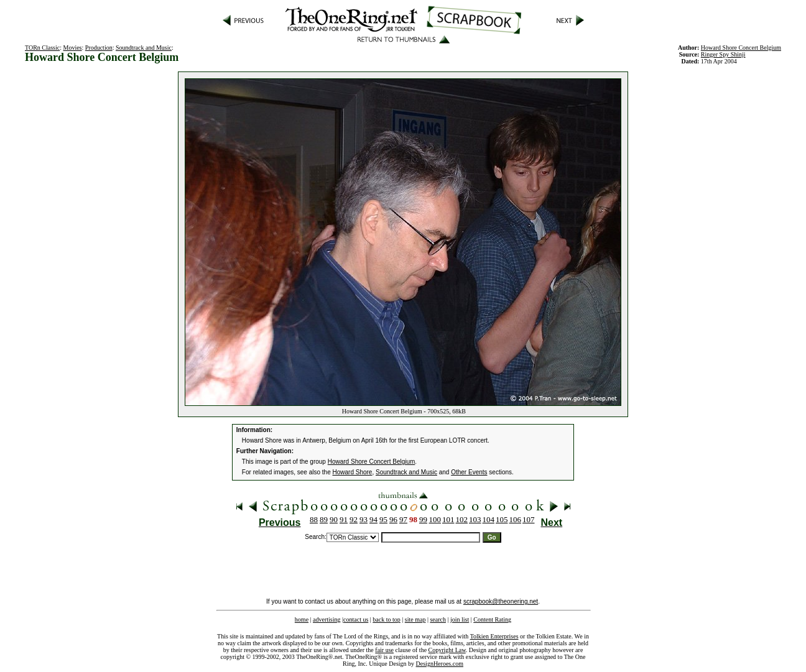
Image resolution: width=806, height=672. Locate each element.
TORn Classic (42, 48)
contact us (356, 619)
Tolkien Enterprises (494, 636)
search (438, 619)
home (302, 619)
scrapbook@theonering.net (501, 601)
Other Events (469, 472)
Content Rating (492, 619)
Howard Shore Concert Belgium (372, 462)
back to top (386, 619)
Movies (73, 48)
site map (415, 619)
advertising (327, 619)
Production (99, 48)
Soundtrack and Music (144, 48)
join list (460, 619)
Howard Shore (353, 472)
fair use (384, 650)
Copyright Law (447, 650)
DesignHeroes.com (440, 664)
